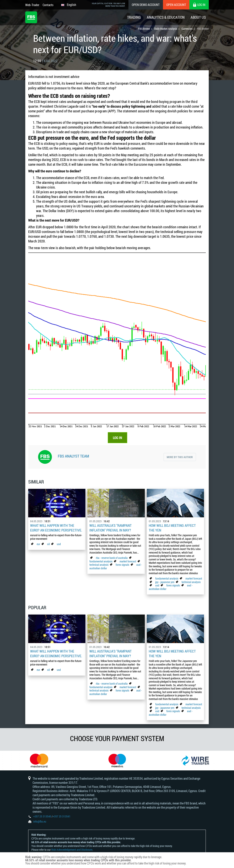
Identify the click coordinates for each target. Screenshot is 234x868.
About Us (198, 17)
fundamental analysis (101, 561)
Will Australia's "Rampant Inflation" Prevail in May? (110, 528)
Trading (134, 17)
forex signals (122, 565)
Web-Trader (32, 5)
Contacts (48, 5)
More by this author (180, 457)
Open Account (176, 5)
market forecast (128, 561)
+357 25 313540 (42, 816)
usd (59, 544)
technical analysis (99, 565)
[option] (39, 761)
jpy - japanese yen (165, 582)
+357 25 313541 (62, 816)
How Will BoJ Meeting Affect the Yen (172, 528)
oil (48, 544)
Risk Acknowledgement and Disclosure (72, 850)
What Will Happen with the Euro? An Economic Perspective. (56, 528)
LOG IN (117, 438)
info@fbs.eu (40, 821)
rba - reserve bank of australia (112, 558)
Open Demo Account (146, 5)
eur (38, 544)
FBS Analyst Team (73, 456)
